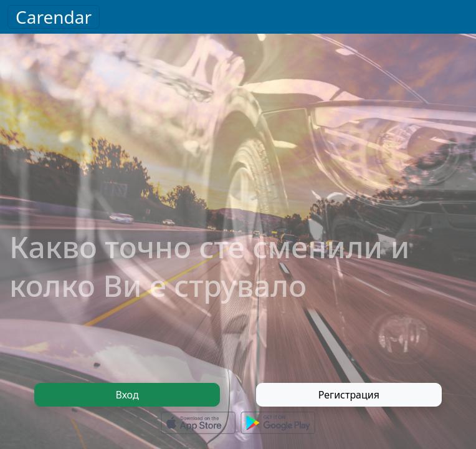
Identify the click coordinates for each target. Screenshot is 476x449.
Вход (127, 395)
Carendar (54, 17)
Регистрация (349, 395)
